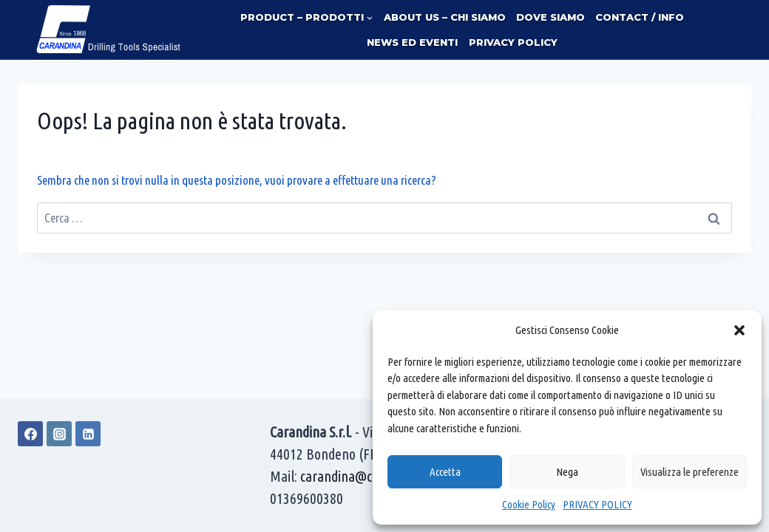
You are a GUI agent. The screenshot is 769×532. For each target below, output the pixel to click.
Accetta (445, 472)
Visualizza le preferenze (690, 472)
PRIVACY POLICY (597, 504)
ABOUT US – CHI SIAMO (445, 17)
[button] (739, 330)
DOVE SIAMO (551, 17)
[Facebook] (30, 434)
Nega (567, 472)
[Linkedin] (88, 434)
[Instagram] (59, 434)
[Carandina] (109, 30)
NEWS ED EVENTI (412, 42)
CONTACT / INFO (640, 17)
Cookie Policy (529, 504)
